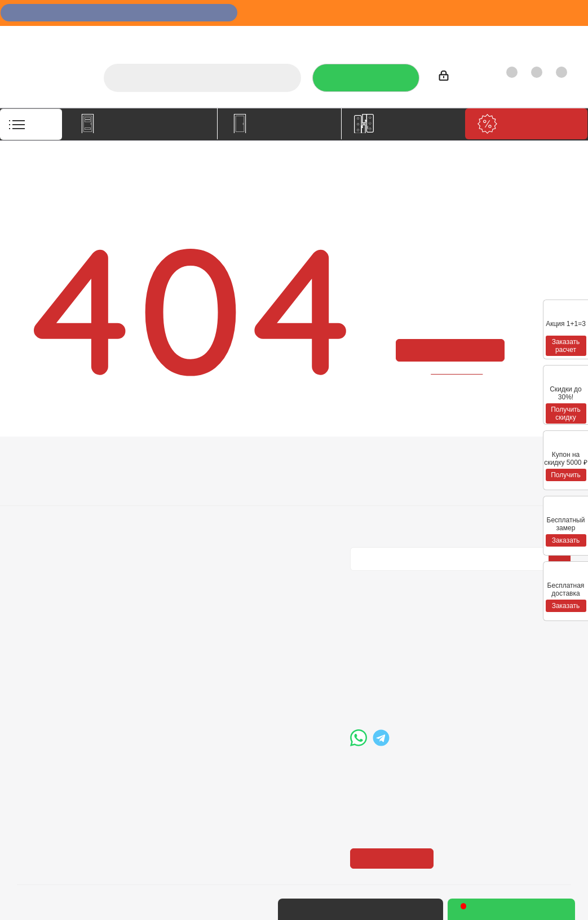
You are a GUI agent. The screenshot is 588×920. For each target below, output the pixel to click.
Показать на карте (395, 789)
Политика (37, 512)
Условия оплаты (160, 481)
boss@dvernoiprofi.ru (410, 694)
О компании (236, 37)
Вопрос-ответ (267, 481)
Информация (159, 461)
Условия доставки (164, 496)
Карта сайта (263, 512)
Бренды (255, 496)
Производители (429, 37)
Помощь (259, 461)
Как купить (493, 37)
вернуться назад (457, 370)
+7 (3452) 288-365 (406, 636)
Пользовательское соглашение (167, 533)
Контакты (547, 37)
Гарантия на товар (166, 512)
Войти (456, 78)
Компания (41, 461)
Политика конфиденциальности (407, 495)
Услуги (285, 37)
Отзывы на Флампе (348, 37)
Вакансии (36, 496)
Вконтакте (361, 580)
